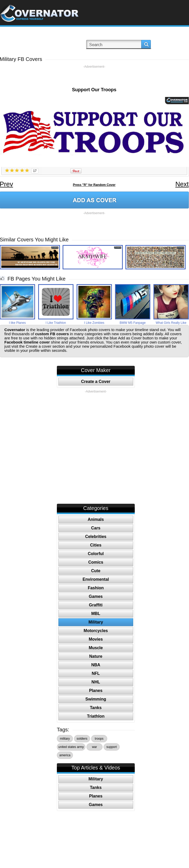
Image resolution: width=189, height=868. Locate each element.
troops (99, 739)
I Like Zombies (94, 323)
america (65, 755)
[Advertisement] (94, 76)
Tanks (96, 708)
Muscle (96, 648)
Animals (96, 519)
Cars (96, 528)
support (112, 747)
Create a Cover (96, 381)
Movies (96, 639)
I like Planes (17, 323)
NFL (96, 673)
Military (96, 622)
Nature (96, 656)
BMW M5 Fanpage (133, 323)
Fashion (96, 588)
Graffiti (96, 605)
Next (182, 184)
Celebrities (96, 537)
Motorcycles (96, 631)
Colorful (96, 554)
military (65, 739)
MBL (96, 614)
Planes (96, 691)
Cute (96, 571)
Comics (96, 562)
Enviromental (96, 579)
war (94, 747)
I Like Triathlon (56, 323)
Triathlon (96, 716)
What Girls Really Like (171, 323)
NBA (96, 665)
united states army (71, 747)
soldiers (82, 739)
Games (96, 596)
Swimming (96, 699)
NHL (96, 682)
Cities (96, 545)
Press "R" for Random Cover (94, 185)
